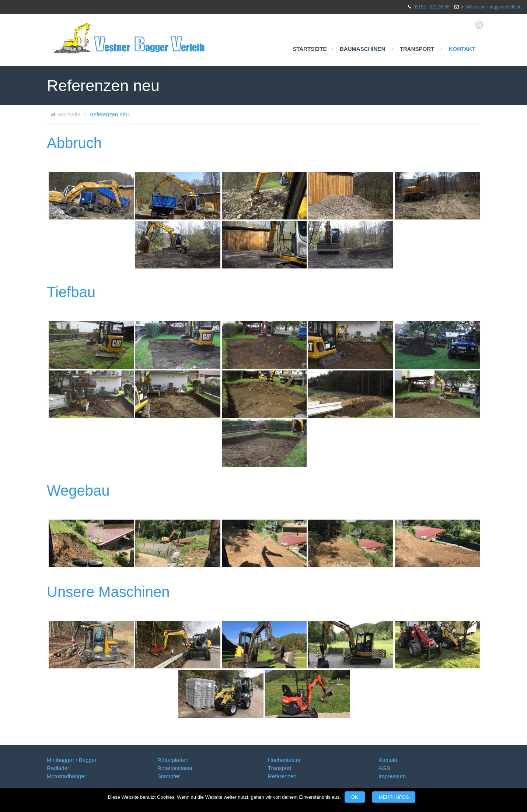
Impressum (392, 776)
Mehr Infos (394, 797)
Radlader (58, 768)
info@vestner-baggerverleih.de (491, 7)
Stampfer (169, 776)
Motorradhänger (67, 776)
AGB (384, 768)
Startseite (310, 49)
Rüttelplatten (173, 760)
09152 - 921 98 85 (431, 7)
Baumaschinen (362, 49)
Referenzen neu (109, 114)
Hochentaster (284, 760)
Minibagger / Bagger (72, 760)
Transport (417, 49)
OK (355, 797)
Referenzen (282, 776)
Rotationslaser (175, 768)
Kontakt (462, 49)
